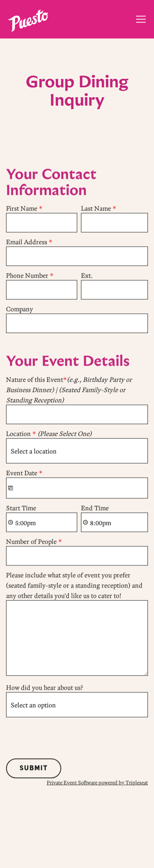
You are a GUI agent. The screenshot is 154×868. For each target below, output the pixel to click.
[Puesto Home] (28, 19)
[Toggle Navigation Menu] (141, 19)
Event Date (24, 473)
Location (49, 434)
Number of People (34, 542)
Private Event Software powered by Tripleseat (97, 783)
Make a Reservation (77, 833)
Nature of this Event (69, 390)
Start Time (21, 508)
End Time (95, 508)
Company (20, 310)
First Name (24, 209)
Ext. (87, 276)
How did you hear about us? (44, 688)
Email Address (29, 243)
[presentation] (64, 737)
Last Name (99, 209)
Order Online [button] (77, 856)
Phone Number (30, 276)
